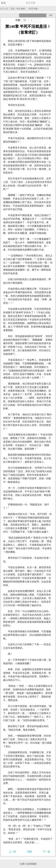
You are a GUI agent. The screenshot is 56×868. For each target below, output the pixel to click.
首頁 (3, 3)
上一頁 (12, 852)
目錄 (29, 852)
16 (24, 20)
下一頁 (46, 852)
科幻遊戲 (21, 9)
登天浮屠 (33, 9)
